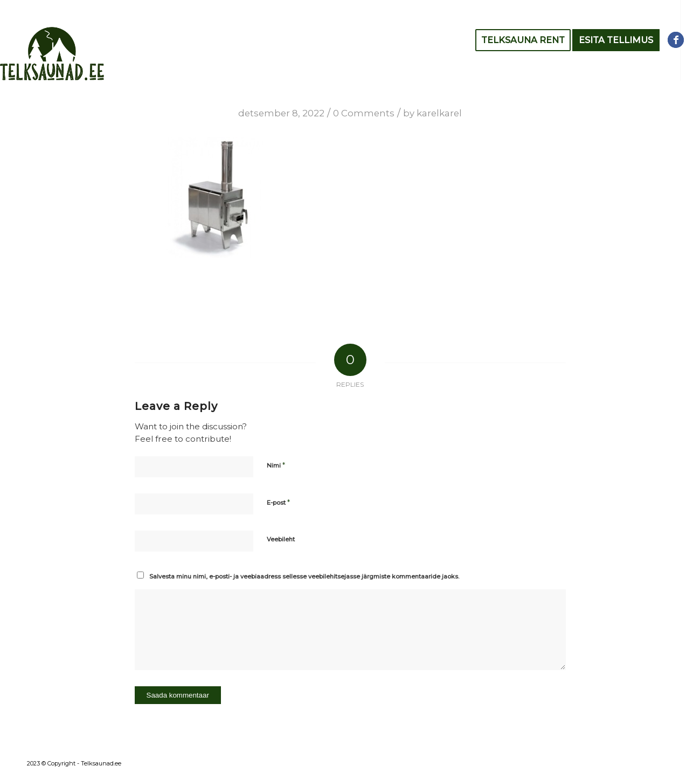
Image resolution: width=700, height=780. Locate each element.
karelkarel (439, 113)
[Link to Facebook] (676, 40)
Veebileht (281, 539)
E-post (278, 502)
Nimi (276, 465)
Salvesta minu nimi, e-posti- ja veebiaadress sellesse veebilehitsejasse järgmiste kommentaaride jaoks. (304, 576)
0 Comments (364, 113)
